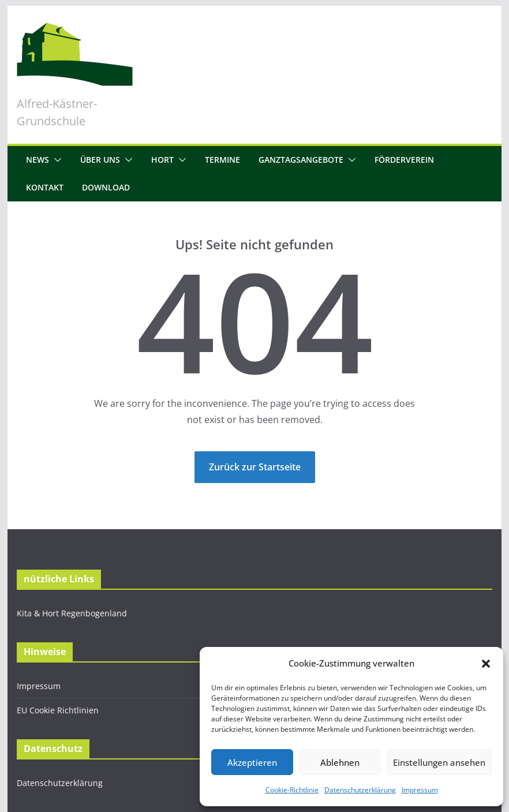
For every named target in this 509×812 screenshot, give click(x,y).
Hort (162, 160)
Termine (222, 160)
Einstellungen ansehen (439, 762)
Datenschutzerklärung (360, 790)
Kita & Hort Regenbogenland (72, 613)
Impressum (420, 790)
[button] (486, 664)
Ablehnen (340, 762)
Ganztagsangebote (301, 160)
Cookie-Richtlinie (292, 790)
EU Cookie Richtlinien (58, 710)
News (38, 160)
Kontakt (45, 187)
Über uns (100, 160)
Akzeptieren (252, 762)
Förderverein (404, 160)
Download (106, 187)
